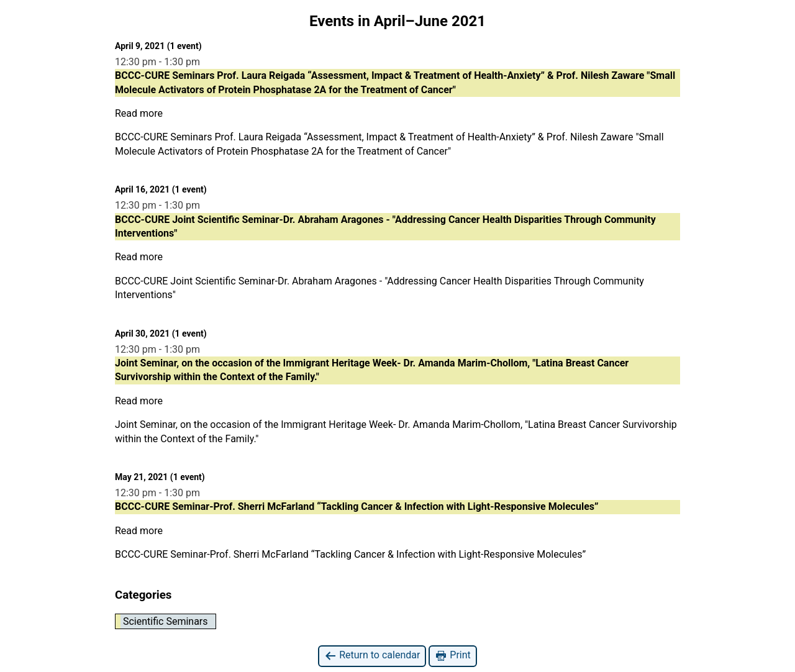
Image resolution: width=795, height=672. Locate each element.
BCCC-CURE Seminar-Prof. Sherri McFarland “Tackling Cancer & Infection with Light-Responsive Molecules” (350, 554)
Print (452, 656)
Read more (139, 113)
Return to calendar (372, 656)
